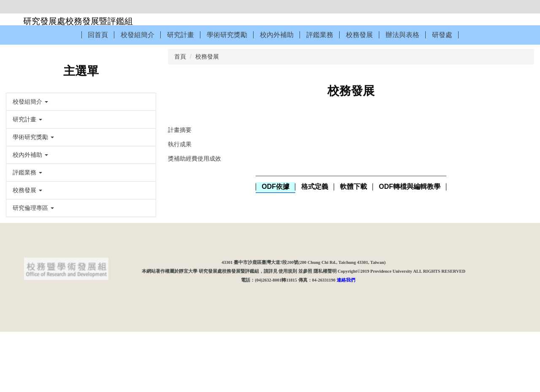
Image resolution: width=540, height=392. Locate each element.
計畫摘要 (180, 130)
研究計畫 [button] (181, 35)
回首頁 (98, 35)
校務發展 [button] (359, 35)
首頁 (180, 56)
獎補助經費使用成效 (194, 158)
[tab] (275, 187)
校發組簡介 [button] (138, 35)
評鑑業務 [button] (320, 35)
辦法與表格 (402, 35)
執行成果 (180, 144)
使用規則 (288, 331)
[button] (81, 102)
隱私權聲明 (325, 331)
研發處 (442, 35)
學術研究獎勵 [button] (227, 35)
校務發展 (207, 56)
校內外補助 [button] (277, 35)
